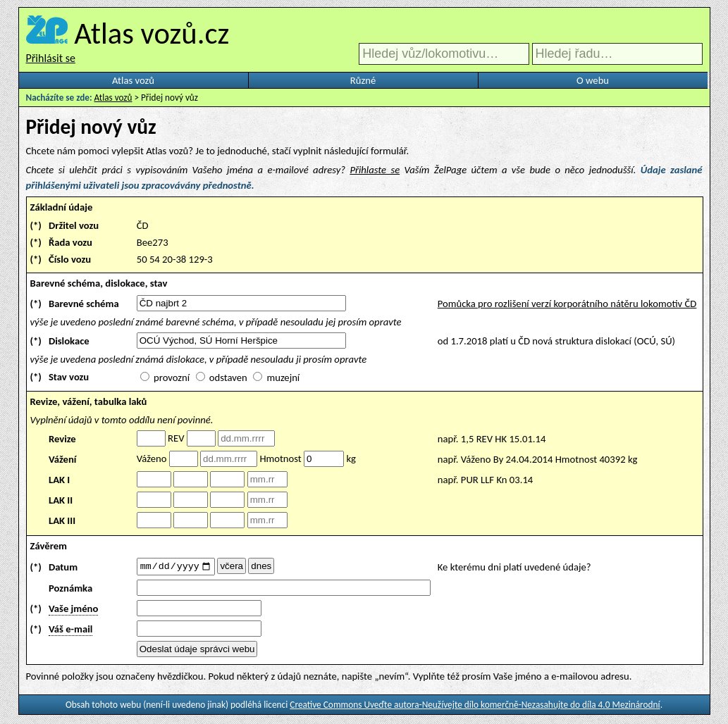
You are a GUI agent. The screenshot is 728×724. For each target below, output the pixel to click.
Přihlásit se (51, 58)
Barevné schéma (84, 304)
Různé (363, 80)
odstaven (228, 377)
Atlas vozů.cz (152, 33)
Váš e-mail (70, 631)
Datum (63, 568)
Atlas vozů (133, 80)
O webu (593, 80)
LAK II (61, 500)
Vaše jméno (73, 611)
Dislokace (69, 341)
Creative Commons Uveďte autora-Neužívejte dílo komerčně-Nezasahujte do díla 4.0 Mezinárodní (475, 707)
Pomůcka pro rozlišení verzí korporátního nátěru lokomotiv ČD (567, 304)
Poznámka (70, 590)
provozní (172, 377)
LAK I (59, 480)
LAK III (62, 520)
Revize (62, 439)
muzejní (283, 377)
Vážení (63, 459)
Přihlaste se (375, 170)
